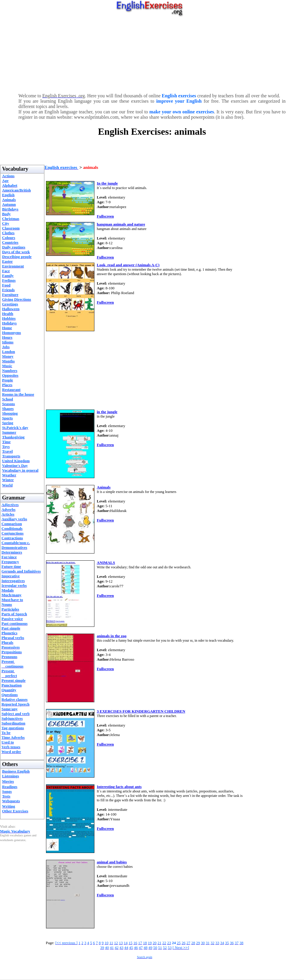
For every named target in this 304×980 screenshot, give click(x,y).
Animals (104, 487)
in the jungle (107, 412)
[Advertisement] (152, 53)
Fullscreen (105, 216)
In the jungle (107, 183)
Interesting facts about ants (119, 787)
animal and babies (112, 862)
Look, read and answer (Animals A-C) (128, 265)
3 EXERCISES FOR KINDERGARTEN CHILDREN (141, 711)
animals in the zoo (112, 636)
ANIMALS (106, 563)
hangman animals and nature (121, 224)
